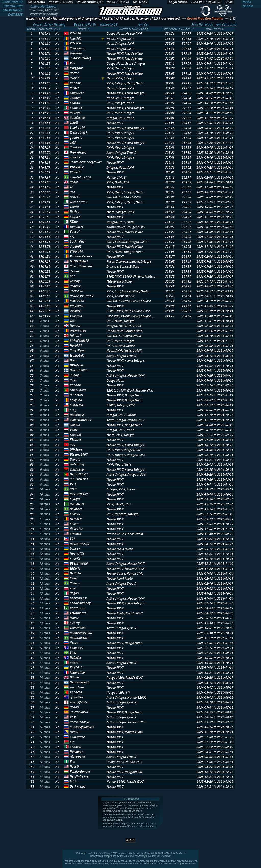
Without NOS (109, 25)
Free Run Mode (202, 25)
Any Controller (226, 25)
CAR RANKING (13, 10)
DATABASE (16, 15)
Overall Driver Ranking (49, 25)
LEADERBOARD (12, 2)
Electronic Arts (160, 864)
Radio (247, 2)
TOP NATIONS (13, 6)
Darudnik (166, 856)
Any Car (143, 25)
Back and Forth (85, 25)
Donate (248, 6)
